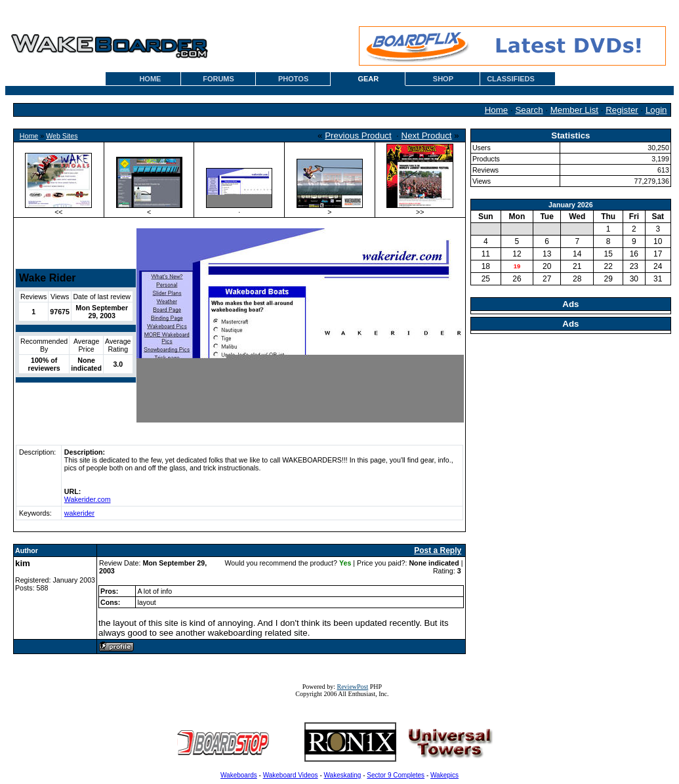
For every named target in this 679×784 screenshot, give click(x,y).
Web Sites (62, 136)
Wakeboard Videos (291, 775)
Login (656, 110)
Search (529, 110)
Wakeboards (239, 775)
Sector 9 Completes (396, 775)
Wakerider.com (88, 499)
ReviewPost (353, 687)
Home (497, 110)
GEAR (368, 79)
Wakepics (444, 775)
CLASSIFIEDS (511, 79)
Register (622, 110)
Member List (574, 110)
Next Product (427, 135)
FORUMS (218, 79)
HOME (150, 79)
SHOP (443, 79)
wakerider (79, 513)
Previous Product (358, 135)
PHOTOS (293, 79)
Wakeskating (343, 775)
